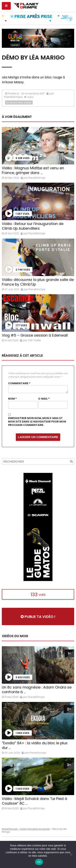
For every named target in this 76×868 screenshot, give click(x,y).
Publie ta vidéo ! (38, 617)
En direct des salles (19, 103)
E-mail (44, 399)
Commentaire (19, 383)
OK (39, 862)
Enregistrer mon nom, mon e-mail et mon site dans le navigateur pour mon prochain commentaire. (37, 422)
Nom (12, 399)
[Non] (71, 854)
